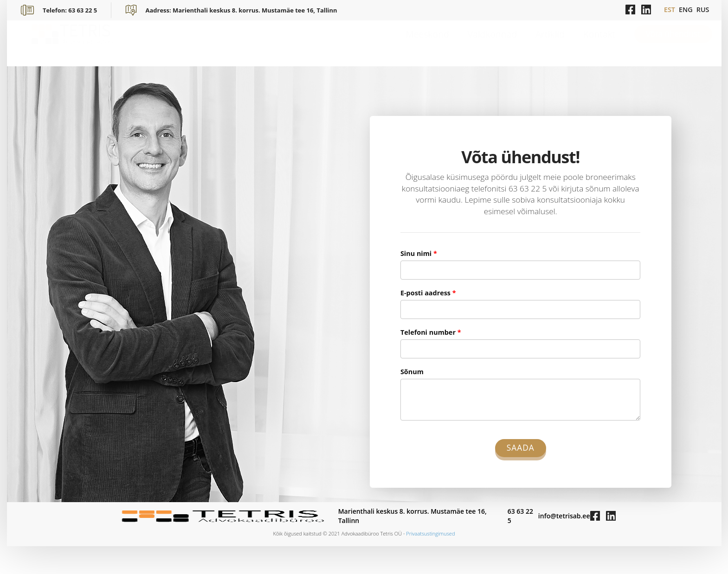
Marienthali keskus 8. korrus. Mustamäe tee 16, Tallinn (412, 516)
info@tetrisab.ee (564, 516)
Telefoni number (431, 332)
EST (670, 10)
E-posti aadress (428, 293)
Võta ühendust (673, 43)
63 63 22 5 (520, 516)
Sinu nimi (419, 253)
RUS (703, 10)
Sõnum (412, 372)
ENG (686, 10)
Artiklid (550, 43)
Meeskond (428, 43)
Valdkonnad (492, 43)
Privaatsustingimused (430, 533)
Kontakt (599, 43)
